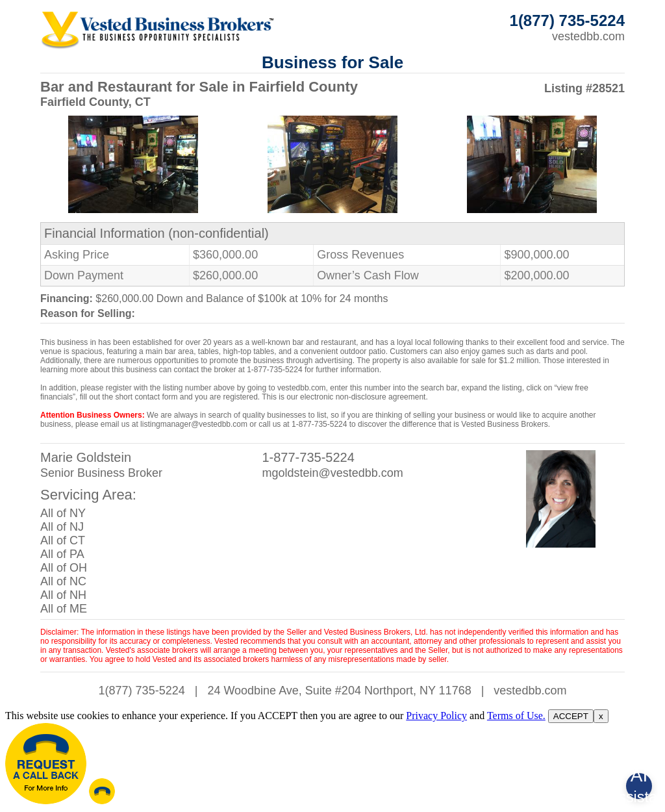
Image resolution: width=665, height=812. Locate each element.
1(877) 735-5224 (142, 691)
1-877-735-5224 (308, 457)
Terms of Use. (516, 716)
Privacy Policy (436, 716)
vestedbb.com (588, 36)
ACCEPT (571, 716)
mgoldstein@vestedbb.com (332, 473)
